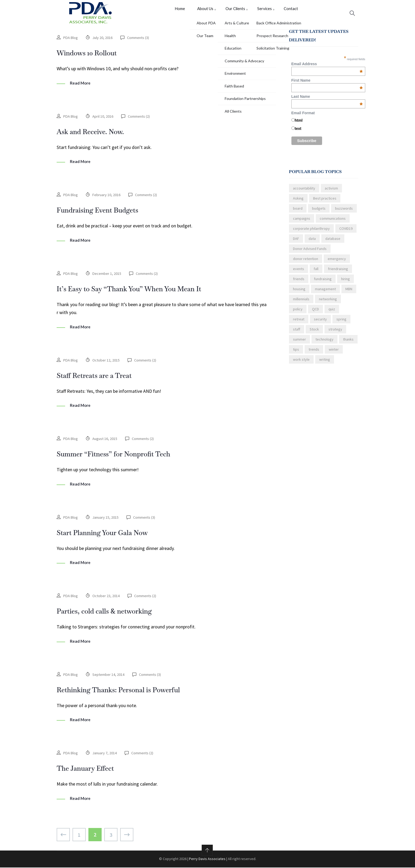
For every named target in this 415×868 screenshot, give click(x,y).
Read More (81, 86)
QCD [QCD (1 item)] (315, 312)
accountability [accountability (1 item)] (304, 191)
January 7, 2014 (106, 753)
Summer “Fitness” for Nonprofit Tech (124, 455)
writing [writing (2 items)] (325, 362)
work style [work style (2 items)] (301, 362)
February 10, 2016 (108, 197)
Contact (287, 13)
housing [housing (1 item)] (299, 292)
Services (262, 13)
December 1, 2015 (108, 275)
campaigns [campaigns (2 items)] (302, 221)
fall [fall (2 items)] (316, 272)
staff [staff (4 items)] (297, 332)
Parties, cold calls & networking (113, 612)
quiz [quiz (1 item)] (332, 312)
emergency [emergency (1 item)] (337, 262)
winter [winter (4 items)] (334, 352)
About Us (204, 13)
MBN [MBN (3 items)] (349, 292)
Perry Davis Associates (207, 859)
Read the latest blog (309, 390)
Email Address (327, 67)
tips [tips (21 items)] (296, 352)
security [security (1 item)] (320, 322)
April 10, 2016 (104, 119)
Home (179, 13)
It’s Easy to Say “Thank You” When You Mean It (142, 290)
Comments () (140, 40)
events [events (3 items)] (299, 272)
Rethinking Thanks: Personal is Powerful (130, 690)
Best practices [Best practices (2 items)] (325, 201)
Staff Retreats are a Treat (101, 377)
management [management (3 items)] (325, 292)
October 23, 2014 (107, 597)
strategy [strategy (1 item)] (335, 332)
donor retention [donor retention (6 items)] (306, 262)
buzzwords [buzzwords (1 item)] (344, 211)
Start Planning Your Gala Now (110, 533)
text (298, 131)
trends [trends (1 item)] (314, 352)
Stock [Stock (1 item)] (314, 332)
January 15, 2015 (107, 519)
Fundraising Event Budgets (105, 212)
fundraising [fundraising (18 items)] (323, 282)
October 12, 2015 (107, 362)
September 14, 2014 (110, 675)
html (299, 123)
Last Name (327, 99)
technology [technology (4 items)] (324, 342)
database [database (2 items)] (333, 241)
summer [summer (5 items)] (299, 342)
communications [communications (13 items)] (333, 221)
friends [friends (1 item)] (299, 282)
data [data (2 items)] (312, 241)
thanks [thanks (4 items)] (348, 342)
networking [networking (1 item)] (328, 302)
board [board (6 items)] (298, 211)
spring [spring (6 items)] (341, 322)
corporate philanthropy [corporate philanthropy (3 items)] (311, 231)
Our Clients (233, 13)
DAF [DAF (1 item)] (296, 241)
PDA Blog (71, 40)
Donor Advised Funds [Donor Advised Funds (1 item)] (310, 252)
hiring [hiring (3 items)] (346, 282)
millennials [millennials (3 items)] (301, 302)
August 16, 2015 (106, 440)
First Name (327, 83)
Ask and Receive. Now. (96, 134)
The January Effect (91, 768)
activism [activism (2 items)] (331, 191)
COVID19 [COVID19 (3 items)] (346, 231)
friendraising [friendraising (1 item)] (338, 272)
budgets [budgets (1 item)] (319, 211)
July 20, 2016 (104, 40)
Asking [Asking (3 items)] (298, 201)
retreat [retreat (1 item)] (299, 322)
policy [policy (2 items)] (298, 312)
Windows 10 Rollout (92, 55)
